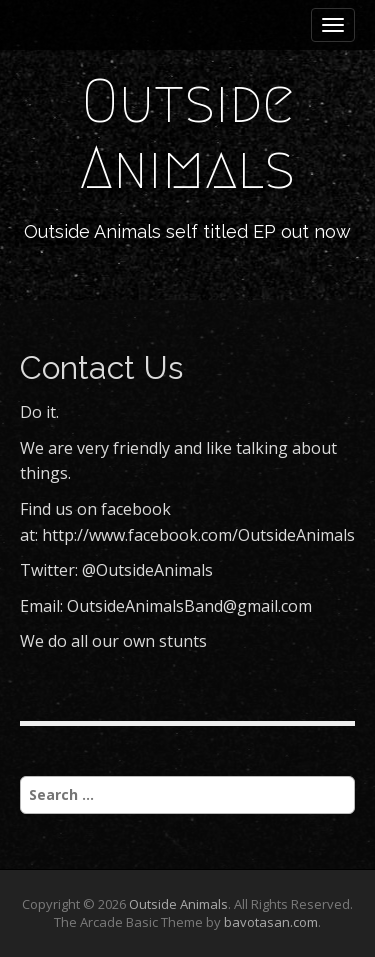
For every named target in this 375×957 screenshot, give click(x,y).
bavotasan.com (271, 922)
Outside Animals (187, 134)
